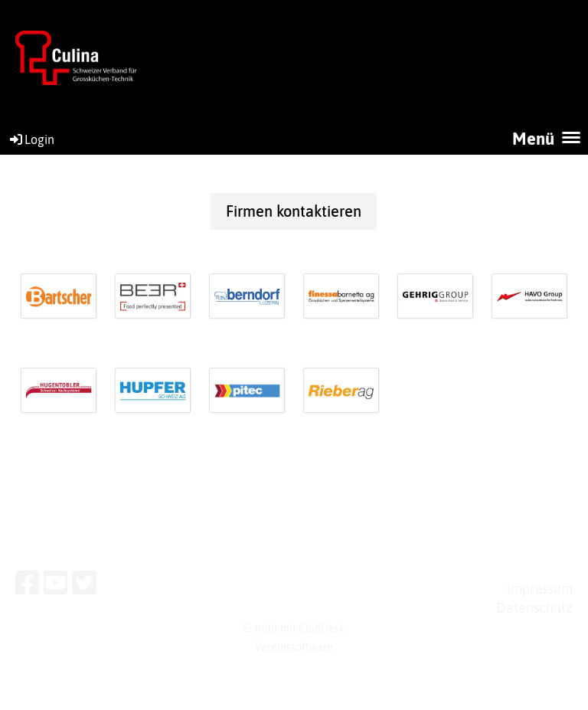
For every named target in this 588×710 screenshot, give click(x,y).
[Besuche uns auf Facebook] (28, 583)
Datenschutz (534, 608)
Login (31, 139)
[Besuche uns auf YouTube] (56, 583)
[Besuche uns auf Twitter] (84, 583)
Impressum (540, 589)
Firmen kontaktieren (294, 211)
